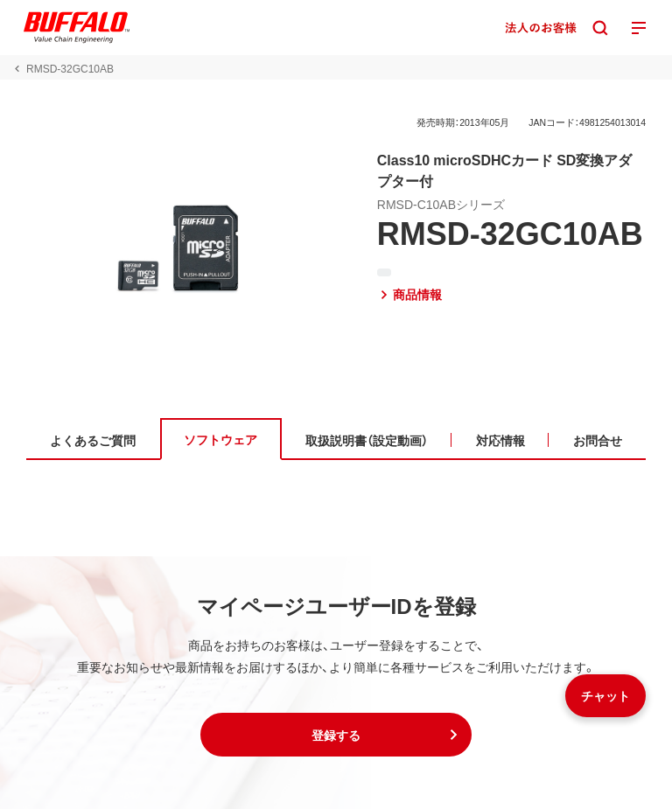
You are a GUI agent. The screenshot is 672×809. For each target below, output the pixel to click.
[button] (336, 735)
